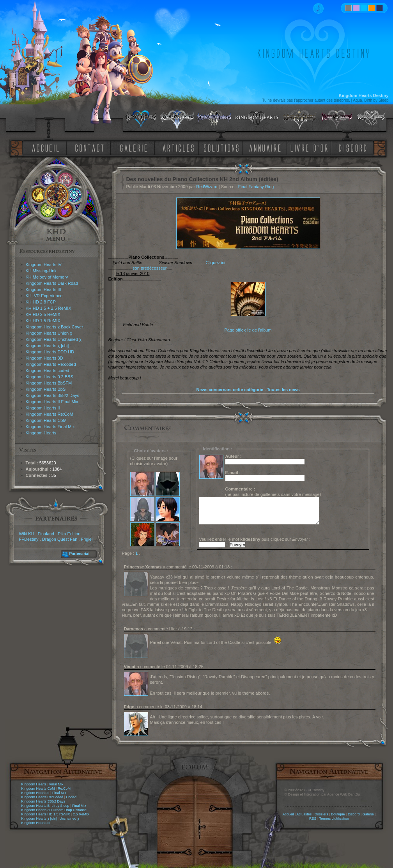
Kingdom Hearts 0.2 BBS (50, 377)
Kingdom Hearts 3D (44, 358)
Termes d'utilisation (334, 819)
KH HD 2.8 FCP (41, 302)
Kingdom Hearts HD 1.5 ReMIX (46, 814)
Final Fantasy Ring (256, 187)
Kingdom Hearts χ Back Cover (55, 327)
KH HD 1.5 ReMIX (43, 321)
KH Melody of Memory (47, 277)
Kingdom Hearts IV (44, 265)
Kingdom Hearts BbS (46, 389)
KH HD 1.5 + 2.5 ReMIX (49, 308)
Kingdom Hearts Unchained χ (54, 339)
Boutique (338, 814)
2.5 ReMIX (81, 814)
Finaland (46, 534)
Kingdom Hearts (41, 433)
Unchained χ (69, 819)
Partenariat (80, 554)
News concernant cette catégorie (230, 390)
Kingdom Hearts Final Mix (50, 427)
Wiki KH (27, 534)
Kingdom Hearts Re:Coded (42, 797)
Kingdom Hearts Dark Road (52, 283)
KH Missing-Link (41, 271)
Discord (354, 814)
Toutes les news (283, 390)
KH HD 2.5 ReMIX (43, 314)
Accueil (288, 814)
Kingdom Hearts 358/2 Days (53, 395)
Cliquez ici (215, 263)
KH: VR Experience (44, 296)
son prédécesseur (150, 268)
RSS (313, 819)
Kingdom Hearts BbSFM (49, 383)
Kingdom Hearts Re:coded (51, 364)
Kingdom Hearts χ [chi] (47, 346)
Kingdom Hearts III (43, 289)
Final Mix (56, 784)
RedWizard (207, 187)
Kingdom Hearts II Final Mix (52, 402)
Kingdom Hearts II (43, 408)
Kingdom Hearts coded (48, 370)
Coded (71, 797)
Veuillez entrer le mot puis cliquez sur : (255, 539)
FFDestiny (29, 539)
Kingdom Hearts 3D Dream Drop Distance (54, 810)
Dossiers (321, 814)
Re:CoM (64, 789)
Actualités (304, 814)
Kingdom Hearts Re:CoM (50, 414)
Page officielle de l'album (248, 330)
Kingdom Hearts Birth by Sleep (45, 806)
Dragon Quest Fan (60, 539)
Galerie (368, 814)
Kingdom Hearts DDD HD (50, 352)
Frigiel (87, 539)
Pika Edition (69, 534)
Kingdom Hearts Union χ (49, 333)
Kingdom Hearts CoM (46, 420)
